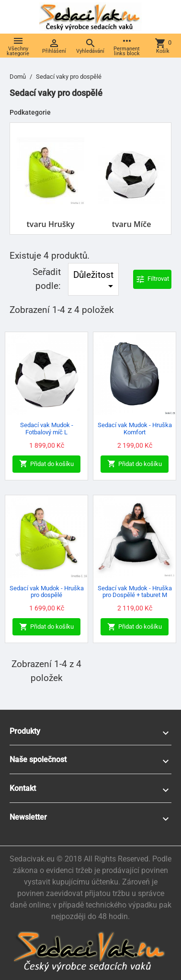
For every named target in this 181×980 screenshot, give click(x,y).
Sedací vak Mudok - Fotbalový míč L (47, 428)
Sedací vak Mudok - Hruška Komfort (135, 428)
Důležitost (95, 281)
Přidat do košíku (46, 464)
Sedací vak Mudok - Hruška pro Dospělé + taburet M (135, 592)
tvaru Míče (132, 224)
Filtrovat (152, 279)
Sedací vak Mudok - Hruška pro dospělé (47, 592)
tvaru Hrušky (51, 224)
